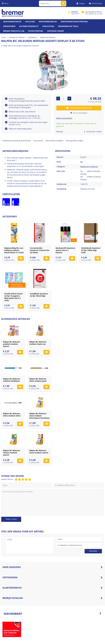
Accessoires (38, 141)
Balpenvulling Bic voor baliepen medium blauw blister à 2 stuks (14, 250)
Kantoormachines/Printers (74, 22)
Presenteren (9, 26)
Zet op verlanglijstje (79, 113)
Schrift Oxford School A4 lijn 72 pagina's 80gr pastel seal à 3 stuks (13, 297)
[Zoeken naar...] (63, 3)
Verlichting (48, 26)
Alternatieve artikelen (55, 141)
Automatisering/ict (29, 26)
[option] (52, 71)
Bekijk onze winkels (64, 118)
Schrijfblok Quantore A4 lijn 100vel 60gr (39, 295)
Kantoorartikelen (12, 22)
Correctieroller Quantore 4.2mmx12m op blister (40, 250)
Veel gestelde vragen (75, 141)
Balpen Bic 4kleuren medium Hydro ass (38, 343)
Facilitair (30, 22)
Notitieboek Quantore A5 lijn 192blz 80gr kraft (91, 250)
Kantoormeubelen (48, 22)
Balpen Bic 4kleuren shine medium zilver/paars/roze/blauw (40, 416)
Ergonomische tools (68, 26)
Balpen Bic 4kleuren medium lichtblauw (12, 380)
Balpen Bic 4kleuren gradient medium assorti (12, 344)
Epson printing (36, 31)
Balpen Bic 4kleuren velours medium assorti (12, 453)
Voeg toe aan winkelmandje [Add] (79, 108)
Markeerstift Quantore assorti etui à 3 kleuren (65, 250)
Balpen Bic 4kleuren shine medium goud (38, 380)
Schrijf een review (93, 132)
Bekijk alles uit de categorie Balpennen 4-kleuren (20, 46)
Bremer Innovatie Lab (14, 31)
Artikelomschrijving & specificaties (17, 141)
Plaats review (11, 519)
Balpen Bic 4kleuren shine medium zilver (12, 415)
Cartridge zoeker (55, 31)
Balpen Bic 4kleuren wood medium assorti (39, 452)
